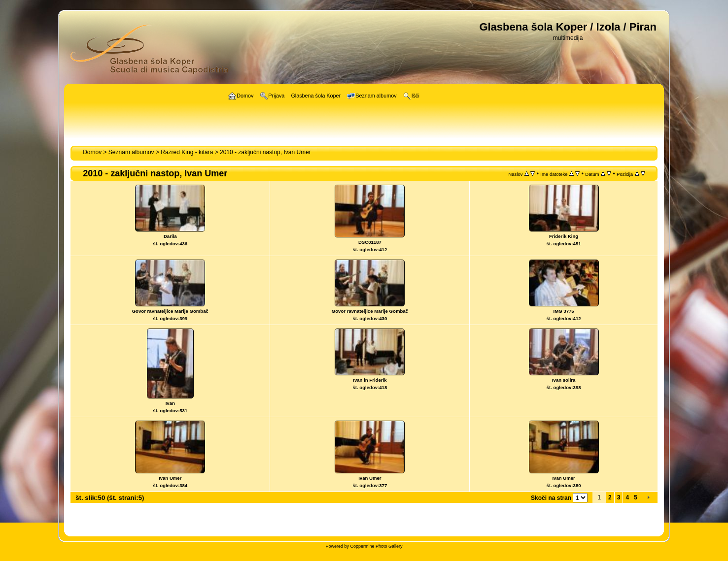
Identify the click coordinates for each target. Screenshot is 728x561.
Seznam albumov (131, 152)
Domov (92, 152)
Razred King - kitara (187, 152)
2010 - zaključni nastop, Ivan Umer (265, 152)
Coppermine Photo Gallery (376, 546)
